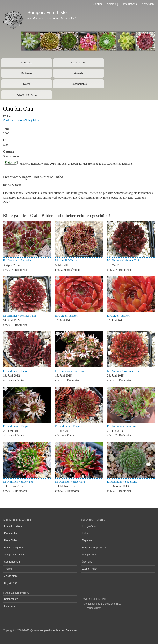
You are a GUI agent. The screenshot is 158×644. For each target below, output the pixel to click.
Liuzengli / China (66, 260)
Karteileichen (11, 533)
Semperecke (89, 555)
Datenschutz (11, 599)
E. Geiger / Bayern (67, 316)
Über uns (87, 562)
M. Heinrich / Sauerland (18, 482)
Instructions (130, 4)
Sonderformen (12, 562)
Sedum (98, 4)
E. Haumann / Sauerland (18, 260)
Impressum (10, 606)
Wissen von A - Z (27, 95)
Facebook (71, 630)
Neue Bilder (11, 540)
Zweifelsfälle (11, 576)
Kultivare (27, 73)
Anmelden (148, 4)
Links (85, 533)
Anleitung (113, 4)
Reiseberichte (79, 84)
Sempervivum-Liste (47, 12)
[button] (27, 256)
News (27, 84)
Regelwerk (88, 540)
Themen (9, 569)
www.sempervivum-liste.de (49, 630)
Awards (79, 73)
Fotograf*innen (90, 526)
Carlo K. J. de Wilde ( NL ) (21, 120)
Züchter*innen (90, 569)
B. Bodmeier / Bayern (17, 371)
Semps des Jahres (14, 555)
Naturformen (79, 62)
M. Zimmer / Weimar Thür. (124, 260)
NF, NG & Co (11, 583)
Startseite (27, 62)
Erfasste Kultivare (14, 526)
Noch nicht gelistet (14, 548)
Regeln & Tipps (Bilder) (95, 548)
